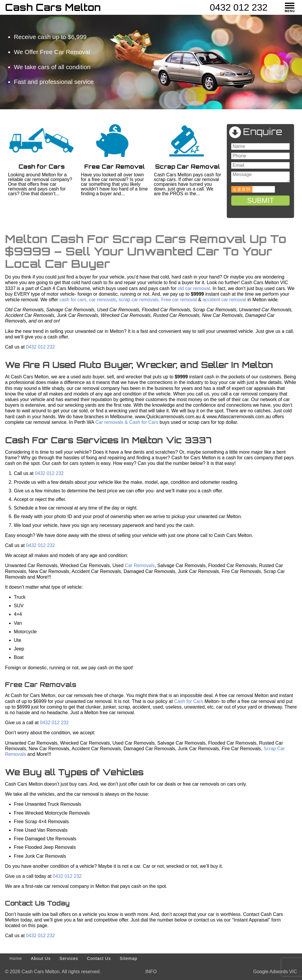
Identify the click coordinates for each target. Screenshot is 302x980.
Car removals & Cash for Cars (126, 422)
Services (69, 958)
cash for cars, (73, 300)
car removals (103, 300)
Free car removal (179, 300)
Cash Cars (53, 7)
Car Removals (140, 565)
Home (16, 958)
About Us (41, 958)
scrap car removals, (139, 300)
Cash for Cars (189, 701)
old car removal (194, 288)
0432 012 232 (239, 7)
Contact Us (99, 958)
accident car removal (224, 300)
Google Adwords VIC (275, 972)
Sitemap (129, 958)
